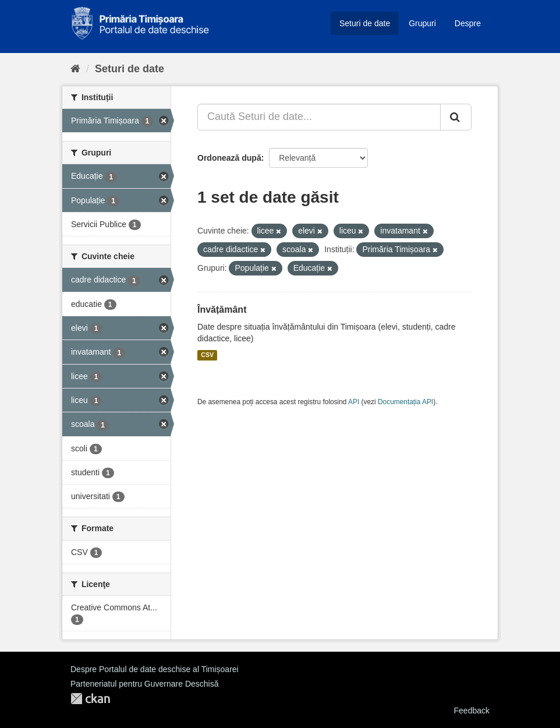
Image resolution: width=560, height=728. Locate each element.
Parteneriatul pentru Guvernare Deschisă (144, 684)
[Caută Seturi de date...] (319, 117)
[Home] (75, 69)
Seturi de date (365, 23)
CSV (207, 355)
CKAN (90, 699)
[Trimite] (456, 117)
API (354, 402)
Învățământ (222, 310)
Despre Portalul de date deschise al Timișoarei (155, 669)
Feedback (472, 711)
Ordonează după (229, 158)
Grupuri (422, 23)
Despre (468, 23)
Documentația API (405, 402)
